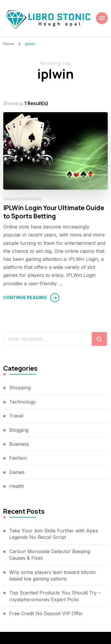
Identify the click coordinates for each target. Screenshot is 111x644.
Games (17, 472)
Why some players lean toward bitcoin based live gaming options (52, 575)
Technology (22, 402)
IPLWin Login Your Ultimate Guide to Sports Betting (54, 212)
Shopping (20, 388)
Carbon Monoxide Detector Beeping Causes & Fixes (50, 555)
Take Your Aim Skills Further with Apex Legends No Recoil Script (54, 534)
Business (19, 444)
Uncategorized (22, 199)
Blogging (19, 430)
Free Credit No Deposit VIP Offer (46, 613)
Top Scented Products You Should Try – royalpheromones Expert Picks (55, 596)
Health (17, 486)
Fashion (18, 458)
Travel (16, 416)
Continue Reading (25, 298)
